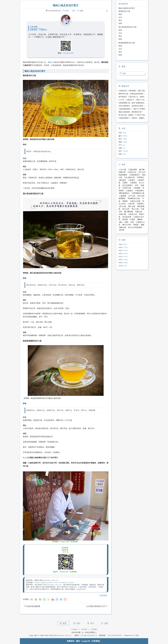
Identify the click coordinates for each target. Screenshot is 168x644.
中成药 (132, 219)
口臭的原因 (82, 587)
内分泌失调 (127, 217)
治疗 (74, 11)
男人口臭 (135, 209)
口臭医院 (133, 183)
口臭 (44, 62)
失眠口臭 (139, 212)
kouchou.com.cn (54, 585)
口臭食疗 (132, 180)
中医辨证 (140, 204)
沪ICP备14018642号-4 (89, 635)
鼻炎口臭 (123, 214)
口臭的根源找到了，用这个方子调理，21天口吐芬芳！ (138, 109)
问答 (120, 154)
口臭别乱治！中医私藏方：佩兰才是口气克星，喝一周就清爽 (141, 91)
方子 (120, 145)
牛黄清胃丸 (139, 191)
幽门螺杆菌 (129, 212)
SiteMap (74, 629)
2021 (121, 260)
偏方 (120, 136)
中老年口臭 (127, 188)
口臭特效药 (92, 587)
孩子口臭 (123, 206)
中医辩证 (140, 177)
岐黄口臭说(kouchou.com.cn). (61, 635)
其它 (120, 139)
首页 (67, 11)
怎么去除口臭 (129, 177)
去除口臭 (33, 589)
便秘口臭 (123, 227)
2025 (121, 247)
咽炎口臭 (51, 62)
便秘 (142, 225)
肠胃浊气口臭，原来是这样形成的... (132, 94)
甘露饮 (125, 183)
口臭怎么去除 (135, 201)
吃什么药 (126, 209)
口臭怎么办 (132, 172)
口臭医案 (123, 196)
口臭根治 (129, 191)
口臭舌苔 (131, 204)
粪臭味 (125, 201)
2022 (121, 256)
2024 (121, 250)
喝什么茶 (132, 206)
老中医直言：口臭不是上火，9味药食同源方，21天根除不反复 (141, 97)
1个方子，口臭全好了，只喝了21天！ (132, 100)
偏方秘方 (104, 595)
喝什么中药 (127, 225)
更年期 (125, 219)
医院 (126, 222)
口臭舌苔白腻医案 (33, 606)
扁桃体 (140, 219)
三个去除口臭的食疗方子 (95, 606)
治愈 (120, 148)
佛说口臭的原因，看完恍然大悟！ (131, 112)
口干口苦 (132, 196)
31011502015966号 (114, 635)
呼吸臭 (136, 225)
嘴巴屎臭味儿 (124, 193)
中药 (120, 133)
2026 (121, 244)
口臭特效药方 (135, 175)
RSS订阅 (84, 629)
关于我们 (94, 629)
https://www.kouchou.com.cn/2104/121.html (54, 582)
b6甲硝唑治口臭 (138, 193)
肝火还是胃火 (128, 185)
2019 (121, 266)
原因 (120, 142)
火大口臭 (123, 170)
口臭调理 (137, 188)
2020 (121, 263)
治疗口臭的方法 (71, 587)
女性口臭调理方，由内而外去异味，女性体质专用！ (137, 106)
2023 (121, 253)
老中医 (122, 230)
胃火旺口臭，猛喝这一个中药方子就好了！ (134, 115)
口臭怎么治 (133, 214)
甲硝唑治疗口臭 (134, 198)
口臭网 (136, 635)
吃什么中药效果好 (135, 227)
